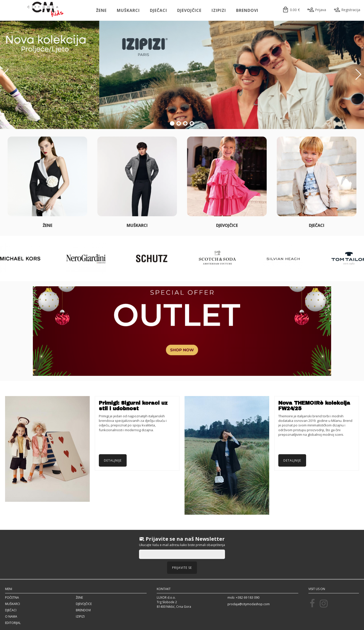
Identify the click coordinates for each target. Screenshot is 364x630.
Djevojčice (189, 10)
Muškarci (128, 10)
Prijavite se (182, 568)
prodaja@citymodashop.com (249, 604)
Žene (101, 10)
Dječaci (158, 10)
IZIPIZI (219, 10)
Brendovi (247, 10)
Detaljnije (113, 460)
